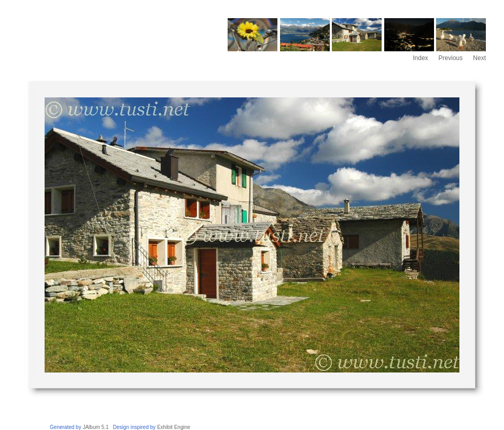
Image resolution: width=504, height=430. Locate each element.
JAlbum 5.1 (95, 427)
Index (420, 58)
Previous (451, 58)
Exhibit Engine (174, 427)
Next (479, 58)
